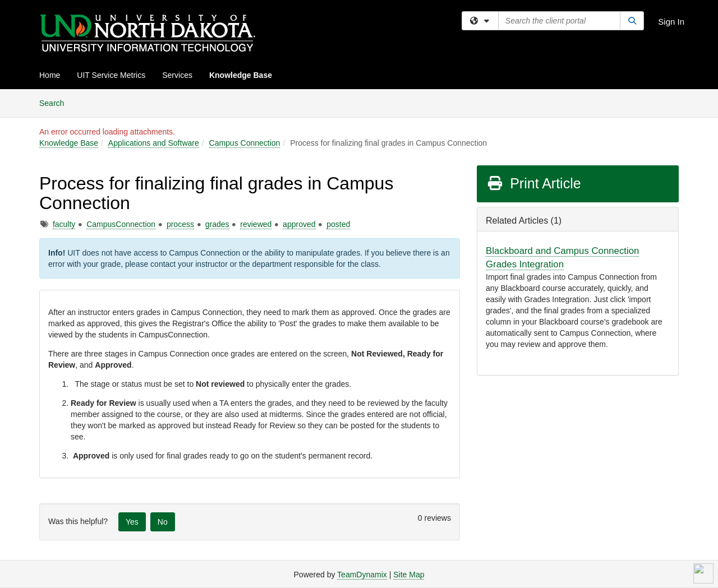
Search (56, 102)
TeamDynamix (362, 575)
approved (299, 224)
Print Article (534, 183)
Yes (132, 522)
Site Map (409, 575)
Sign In (671, 22)
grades (217, 224)
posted (338, 224)
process (180, 224)
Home (50, 75)
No (163, 522)
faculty (64, 224)
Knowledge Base (241, 75)
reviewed (256, 224)
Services (177, 75)
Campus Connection (245, 143)
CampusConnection (121, 224)
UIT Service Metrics (111, 75)
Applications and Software (154, 143)
